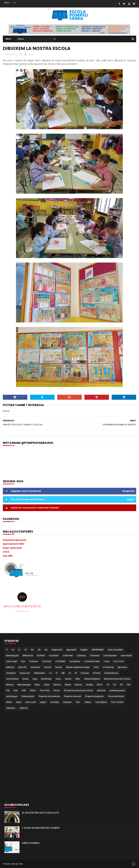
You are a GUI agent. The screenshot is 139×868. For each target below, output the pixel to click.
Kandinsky (46, 679)
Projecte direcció (73, 696)
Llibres (68, 679)
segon (43, 702)
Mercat (10, 685)
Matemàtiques (92, 679)
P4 (115, 685)
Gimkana (11, 673)
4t (26, 650)
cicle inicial (126, 655)
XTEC (6, 552)
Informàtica (12, 679)
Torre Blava (101, 702)
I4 (70, 673)
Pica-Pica (45, 690)
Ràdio (9, 702)
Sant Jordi (31, 702)
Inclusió (85, 673)
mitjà (47, 685)
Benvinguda (12, 655)
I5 (76, 673)
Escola (59, 667)
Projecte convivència (49, 696)
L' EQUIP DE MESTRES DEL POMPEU (41, 828)
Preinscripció (28, 696)
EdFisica (10, 667)
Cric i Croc (119, 661)
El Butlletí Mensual (15, 540)
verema (24, 708)
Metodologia (24, 685)
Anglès (84, 650)
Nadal (68, 685)
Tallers (88, 702)
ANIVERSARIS (98, 650)
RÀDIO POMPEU (31, 843)
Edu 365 (8, 556)
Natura (78, 685)
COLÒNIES (60, 661)
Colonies (47, 661)
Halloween (40, 673)
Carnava (81, 655)
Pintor (57, 690)
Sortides (55, 702)
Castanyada (110, 655)
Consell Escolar (92, 661)
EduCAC (23, 667)
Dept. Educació (12, 548)
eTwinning (108, 667)
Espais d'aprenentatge (78, 667)
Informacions (111, 673)
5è (32, 650)
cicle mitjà (12, 661)
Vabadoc (11, 708)
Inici (8, 39)
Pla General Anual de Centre (78, 690)
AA (46, 650)
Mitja (37, 685)
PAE (129, 685)
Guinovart (25, 673)
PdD (24, 690)
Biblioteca (28, 655)
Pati (16, 690)
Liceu (58, 679)
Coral (107, 661)
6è (39, 650)
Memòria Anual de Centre (117, 679)
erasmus (35, 667)
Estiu (96, 667)
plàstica (101, 690)
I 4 (50, 673)
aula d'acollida (115, 650)
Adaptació (57, 650)
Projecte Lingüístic (95, 696)
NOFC (100, 685)
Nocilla (89, 685)
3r (19, 650)
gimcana (122, 667)
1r (7, 650)
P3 (108, 685)
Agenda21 (71, 650)
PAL (8, 690)
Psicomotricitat (116, 696)
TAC (78, 702)
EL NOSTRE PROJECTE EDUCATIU (41, 813)
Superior (67, 702)
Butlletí (41, 655)
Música (57, 685)
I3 (57, 673)
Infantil (97, 673)
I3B (63, 673)
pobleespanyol (117, 690)
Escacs (48, 667)
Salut (19, 702)
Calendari (68, 655)
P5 (121, 685)
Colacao (34, 661)
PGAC (33, 690)
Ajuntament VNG (14, 544)
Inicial (31, 54)
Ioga (35, 679)
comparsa (75, 661)
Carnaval (95, 655)
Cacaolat (54, 655)
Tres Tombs (117, 702)
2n (13, 650)
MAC (78, 679)
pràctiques (12, 696)
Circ (23, 661)
